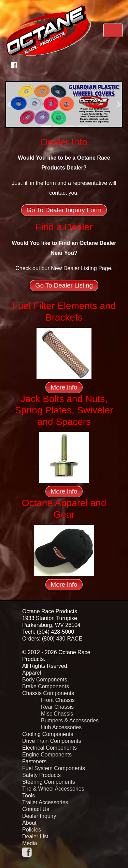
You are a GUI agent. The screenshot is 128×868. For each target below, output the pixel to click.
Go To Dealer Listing (64, 285)
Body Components (45, 680)
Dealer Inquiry (39, 816)
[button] (9, 105)
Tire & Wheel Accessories (53, 789)
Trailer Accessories (45, 802)
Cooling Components (48, 734)
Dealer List (35, 836)
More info (64, 387)
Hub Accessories (61, 727)
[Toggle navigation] (113, 30)
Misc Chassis (57, 714)
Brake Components (46, 686)
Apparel (32, 673)
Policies (32, 830)
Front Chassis (58, 700)
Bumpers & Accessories (70, 720)
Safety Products (41, 775)
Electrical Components (49, 748)
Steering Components (49, 782)
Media (30, 843)
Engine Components (47, 755)
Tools (29, 796)
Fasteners (34, 761)
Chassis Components (48, 693)
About (29, 823)
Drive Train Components (52, 741)
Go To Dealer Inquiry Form (64, 210)
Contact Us (36, 809)
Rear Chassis (57, 707)
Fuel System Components (54, 768)
